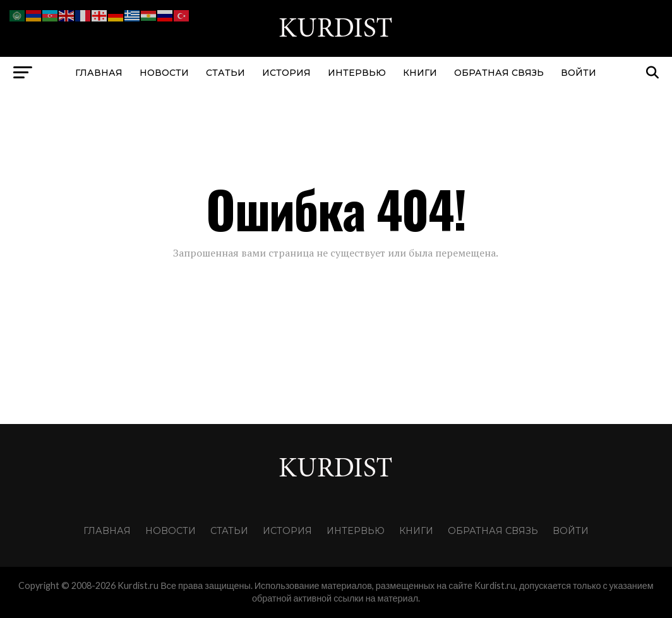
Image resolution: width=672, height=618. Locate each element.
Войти (579, 73)
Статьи (225, 73)
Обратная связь (499, 73)
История (286, 73)
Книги (420, 73)
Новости (164, 73)
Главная (99, 73)
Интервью (357, 73)
